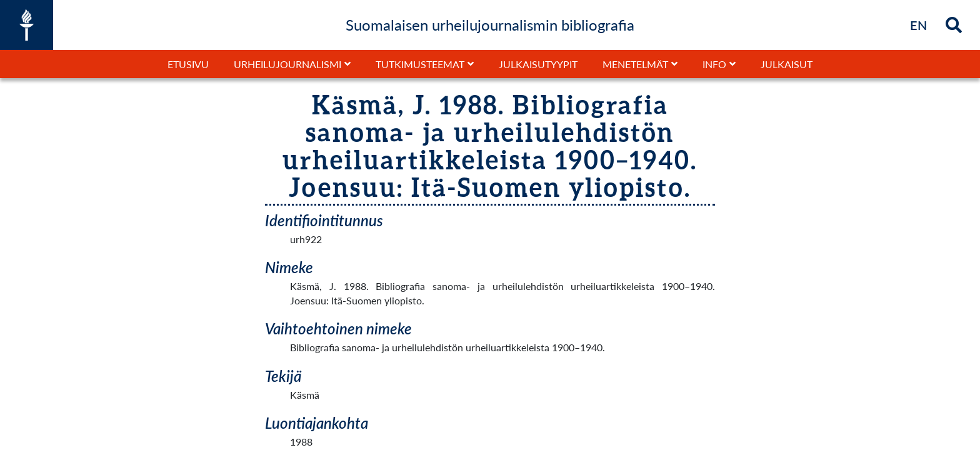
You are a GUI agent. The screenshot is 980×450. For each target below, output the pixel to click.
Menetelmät (635, 64)
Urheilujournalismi (287, 64)
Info (714, 64)
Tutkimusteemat (420, 64)
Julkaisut (787, 64)
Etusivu (188, 64)
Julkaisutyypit (538, 64)
